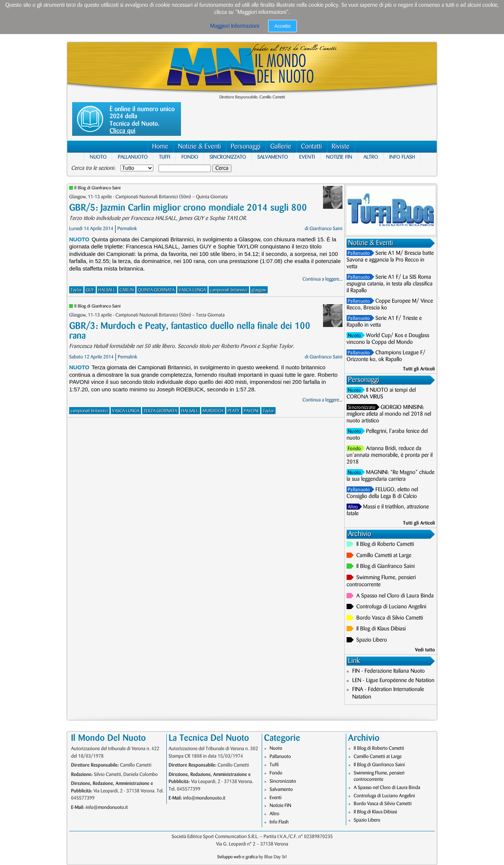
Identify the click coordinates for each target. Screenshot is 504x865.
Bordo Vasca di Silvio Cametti (390, 618)
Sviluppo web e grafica (237, 857)
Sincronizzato (228, 157)
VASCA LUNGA (192, 290)
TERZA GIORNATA (160, 411)
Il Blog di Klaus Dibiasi (381, 629)
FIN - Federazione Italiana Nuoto (388, 671)
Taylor (76, 290)
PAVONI (251, 411)
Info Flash (402, 157)
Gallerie (281, 146)
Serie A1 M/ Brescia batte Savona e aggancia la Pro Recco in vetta (390, 260)
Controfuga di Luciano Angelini (391, 607)
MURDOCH (213, 411)
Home (160, 146)
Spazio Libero (372, 640)
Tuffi (165, 157)
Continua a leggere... (322, 279)
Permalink (127, 229)
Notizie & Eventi (199, 146)
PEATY (234, 411)
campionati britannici (229, 290)
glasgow (259, 290)
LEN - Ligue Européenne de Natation (393, 681)
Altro (371, 157)
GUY (90, 290)
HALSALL (107, 290)
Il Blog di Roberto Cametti (385, 544)
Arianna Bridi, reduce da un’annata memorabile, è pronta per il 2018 (390, 455)
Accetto (282, 26)
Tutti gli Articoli (419, 369)
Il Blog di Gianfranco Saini (98, 188)
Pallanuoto (133, 157)
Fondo (190, 157)
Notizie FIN (339, 157)
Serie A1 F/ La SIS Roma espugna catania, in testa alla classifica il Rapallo (390, 284)
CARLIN (127, 290)
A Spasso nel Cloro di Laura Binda (395, 596)
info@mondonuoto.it (107, 807)
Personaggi (246, 146)
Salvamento (273, 157)
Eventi (307, 157)
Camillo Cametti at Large (384, 556)
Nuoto (98, 157)
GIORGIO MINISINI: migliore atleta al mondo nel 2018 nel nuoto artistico (389, 414)
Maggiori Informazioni (235, 26)
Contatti (311, 146)
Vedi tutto (425, 650)
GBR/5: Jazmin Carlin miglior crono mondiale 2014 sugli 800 (188, 208)
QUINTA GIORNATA (156, 290)
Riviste (341, 146)
